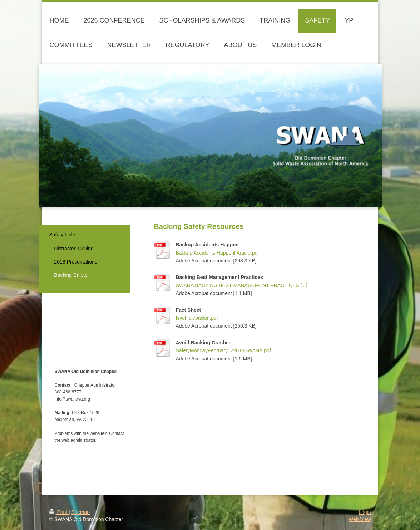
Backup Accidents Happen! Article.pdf (217, 253)
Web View (360, 519)
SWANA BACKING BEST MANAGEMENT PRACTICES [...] (241, 285)
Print (59, 512)
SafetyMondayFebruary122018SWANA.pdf (223, 350)
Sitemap (81, 512)
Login (365, 512)
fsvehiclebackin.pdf (197, 318)
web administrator (79, 440)
